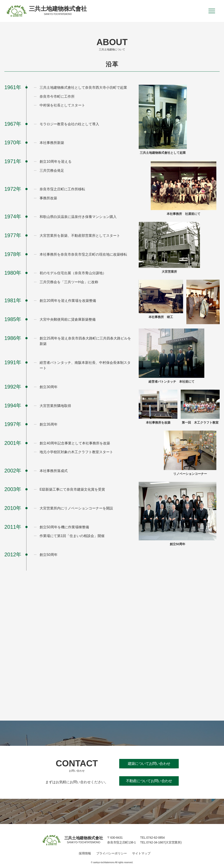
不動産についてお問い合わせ (149, 781)
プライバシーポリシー (112, 853)
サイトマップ (141, 853)
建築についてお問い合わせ (149, 764)
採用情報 (85, 853)
